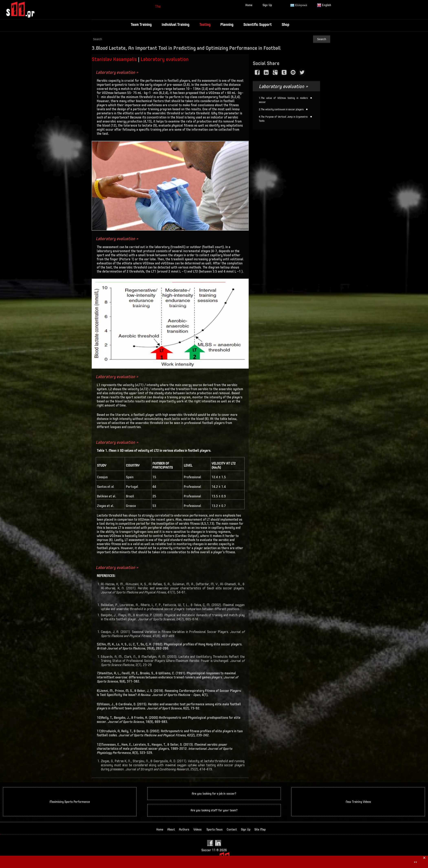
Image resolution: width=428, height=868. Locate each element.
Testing (205, 25)
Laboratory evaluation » (117, 72)
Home (249, 5)
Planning (227, 25)
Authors (184, 830)
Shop (286, 25)
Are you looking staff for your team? (214, 810)
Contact (232, 830)
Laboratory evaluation (165, 59)
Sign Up (267, 5)
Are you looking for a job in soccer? (214, 794)
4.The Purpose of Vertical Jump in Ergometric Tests (283, 119)
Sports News (215, 830)
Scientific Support (258, 25)
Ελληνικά (299, 5)
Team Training (141, 25)
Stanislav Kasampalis (114, 59)
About (171, 830)
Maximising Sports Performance (70, 802)
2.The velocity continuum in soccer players (281, 109)
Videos (197, 830)
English (324, 5)
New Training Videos (358, 802)
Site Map (260, 830)
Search (322, 39)
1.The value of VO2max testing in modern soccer (283, 100)
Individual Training (175, 25)
